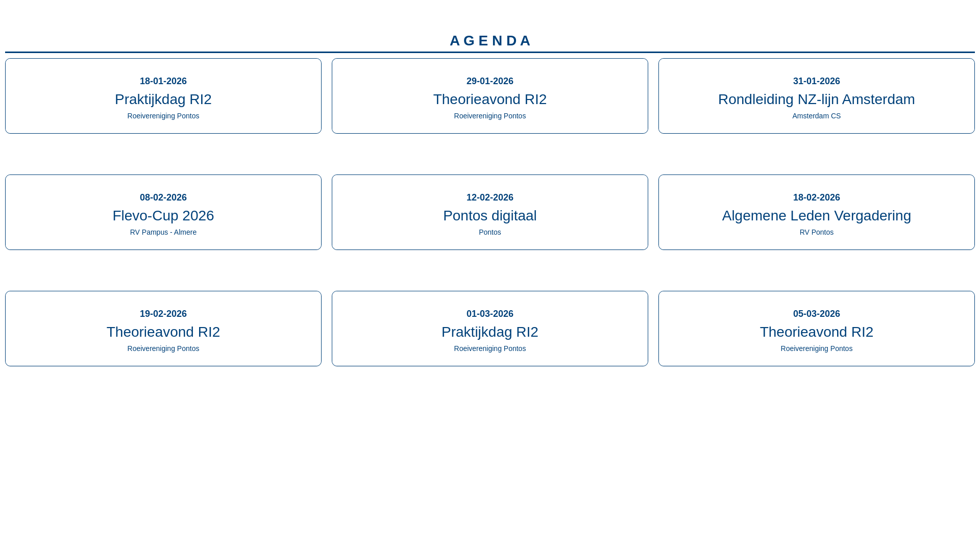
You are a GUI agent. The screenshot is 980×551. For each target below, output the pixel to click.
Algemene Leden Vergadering (817, 216)
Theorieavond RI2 (490, 99)
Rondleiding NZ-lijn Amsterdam (817, 99)
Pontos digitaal (490, 216)
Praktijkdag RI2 (163, 99)
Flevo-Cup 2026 (163, 216)
